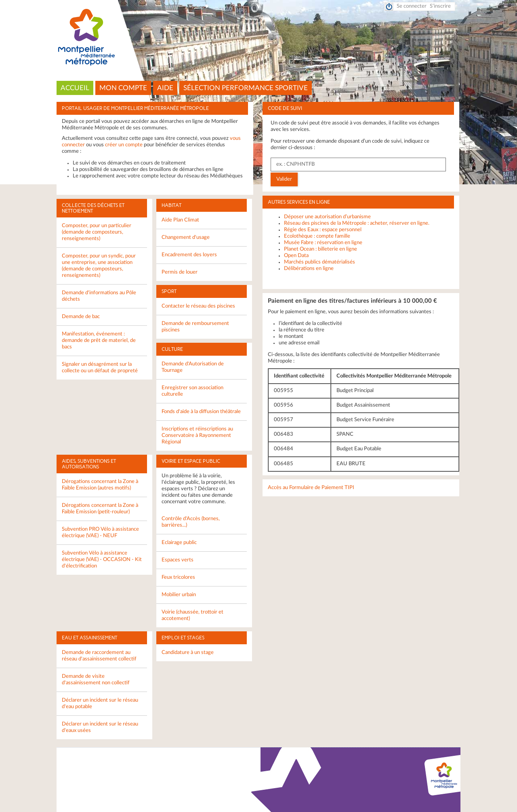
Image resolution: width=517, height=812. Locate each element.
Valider (284, 179)
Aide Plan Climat (180, 220)
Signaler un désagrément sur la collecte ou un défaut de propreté (100, 368)
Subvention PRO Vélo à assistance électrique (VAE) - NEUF (100, 533)
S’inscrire (440, 6)
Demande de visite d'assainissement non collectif (96, 680)
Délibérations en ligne (309, 269)
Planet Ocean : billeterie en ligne (320, 249)
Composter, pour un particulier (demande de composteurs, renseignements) (97, 232)
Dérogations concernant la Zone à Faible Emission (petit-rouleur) (100, 509)
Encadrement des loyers (189, 255)
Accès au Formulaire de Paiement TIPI (311, 488)
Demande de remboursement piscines (195, 327)
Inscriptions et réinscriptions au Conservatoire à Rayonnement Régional (197, 436)
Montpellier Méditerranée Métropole (259, 38)
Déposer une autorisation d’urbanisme (327, 217)
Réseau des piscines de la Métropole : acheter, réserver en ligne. (357, 223)
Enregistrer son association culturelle (192, 391)
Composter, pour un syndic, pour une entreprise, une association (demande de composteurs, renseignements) (99, 266)
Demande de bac (81, 317)
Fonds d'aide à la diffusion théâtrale (201, 412)
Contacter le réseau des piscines (198, 306)
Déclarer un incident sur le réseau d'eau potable (100, 703)
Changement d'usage (186, 237)
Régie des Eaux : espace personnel (323, 230)
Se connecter (412, 6)
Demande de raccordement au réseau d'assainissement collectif (99, 656)
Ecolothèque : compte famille (317, 236)
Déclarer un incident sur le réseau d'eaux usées (100, 727)
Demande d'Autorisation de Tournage (193, 367)
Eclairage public (179, 543)
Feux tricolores (178, 577)
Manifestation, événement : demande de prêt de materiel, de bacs (99, 341)
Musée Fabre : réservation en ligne (323, 243)
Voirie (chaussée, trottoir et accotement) (192, 615)
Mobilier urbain (179, 595)
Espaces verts (178, 560)
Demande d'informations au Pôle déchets (99, 296)
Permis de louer (180, 272)
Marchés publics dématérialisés (319, 262)
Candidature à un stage (188, 653)
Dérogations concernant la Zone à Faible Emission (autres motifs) (100, 485)
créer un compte (124, 145)
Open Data (296, 256)
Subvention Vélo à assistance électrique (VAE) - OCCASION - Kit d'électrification (102, 560)
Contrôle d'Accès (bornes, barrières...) (191, 522)
